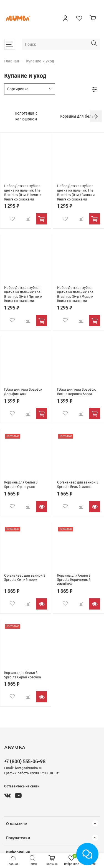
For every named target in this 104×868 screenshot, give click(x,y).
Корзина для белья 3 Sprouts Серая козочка (23, 675)
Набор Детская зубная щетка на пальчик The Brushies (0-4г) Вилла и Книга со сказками (76, 192)
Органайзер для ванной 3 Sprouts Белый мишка (78, 484)
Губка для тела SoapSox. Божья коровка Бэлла (77, 392)
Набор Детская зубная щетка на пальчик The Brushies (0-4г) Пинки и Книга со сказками (23, 294)
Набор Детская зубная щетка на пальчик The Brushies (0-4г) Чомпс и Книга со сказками (23, 192)
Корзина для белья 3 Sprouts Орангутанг (21, 484)
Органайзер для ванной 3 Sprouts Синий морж (25, 578)
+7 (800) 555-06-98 (25, 761)
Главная (12, 61)
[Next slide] (96, 116)
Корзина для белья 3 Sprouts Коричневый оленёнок (74, 580)
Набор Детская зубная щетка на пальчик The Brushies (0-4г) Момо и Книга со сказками (75, 294)
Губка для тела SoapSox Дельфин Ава (23, 392)
